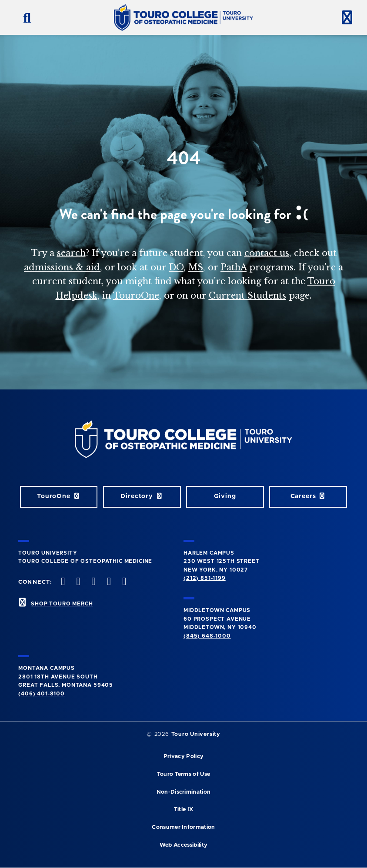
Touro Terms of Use (184, 774)
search (71, 253)
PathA (234, 267)
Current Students (247, 296)
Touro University (196, 734)
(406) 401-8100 (42, 694)
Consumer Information (183, 827)
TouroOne (136, 296)
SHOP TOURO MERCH (62, 604)
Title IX (184, 810)
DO (176, 267)
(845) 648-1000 (207, 636)
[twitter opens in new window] (77, 582)
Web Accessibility (183, 845)
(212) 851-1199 (205, 578)
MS (196, 267)
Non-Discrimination (184, 792)
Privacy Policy (183, 757)
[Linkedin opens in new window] (123, 582)
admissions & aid (62, 267)
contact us (267, 253)
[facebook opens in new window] (62, 582)
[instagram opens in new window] (93, 582)
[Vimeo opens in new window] (108, 582)
